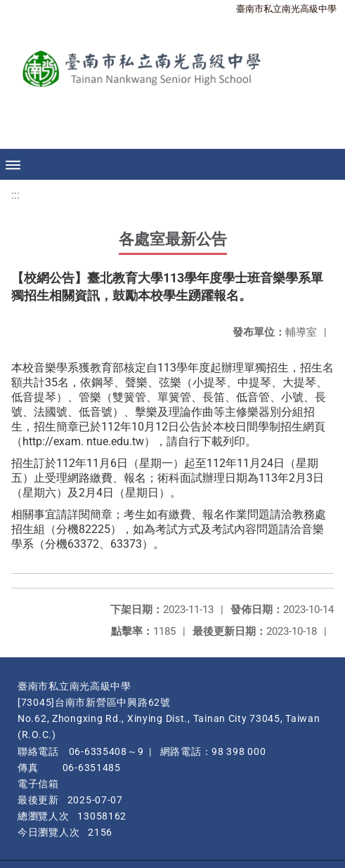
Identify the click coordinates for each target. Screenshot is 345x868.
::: (15, 195)
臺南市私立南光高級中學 (286, 9)
